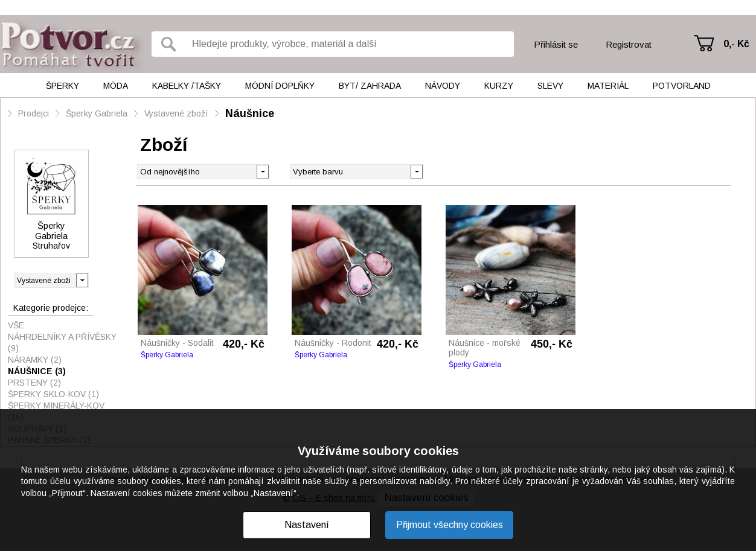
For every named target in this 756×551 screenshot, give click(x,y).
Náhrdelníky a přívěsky (62, 342)
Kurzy (499, 86)
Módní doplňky (280, 86)
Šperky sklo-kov (53, 394)
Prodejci (34, 113)
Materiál (608, 86)
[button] (416, 171)
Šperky (62, 86)
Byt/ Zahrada (370, 86)
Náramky (35, 360)
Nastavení (307, 525)
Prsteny (34, 383)
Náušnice (250, 113)
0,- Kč (736, 44)
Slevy (550, 86)
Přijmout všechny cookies (450, 525)
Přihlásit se (556, 44)
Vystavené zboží (176, 113)
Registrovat (629, 44)
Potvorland (682, 86)
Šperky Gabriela (97, 113)
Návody (443, 86)
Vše (16, 325)
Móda (116, 86)
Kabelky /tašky (187, 86)
